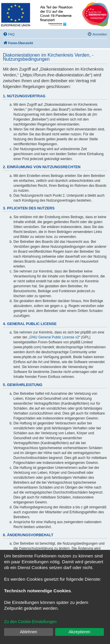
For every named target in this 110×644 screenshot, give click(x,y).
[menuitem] (9, 34)
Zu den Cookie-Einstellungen (30, 622)
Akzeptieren (79, 632)
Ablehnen (28, 632)
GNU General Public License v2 (54, 337)
